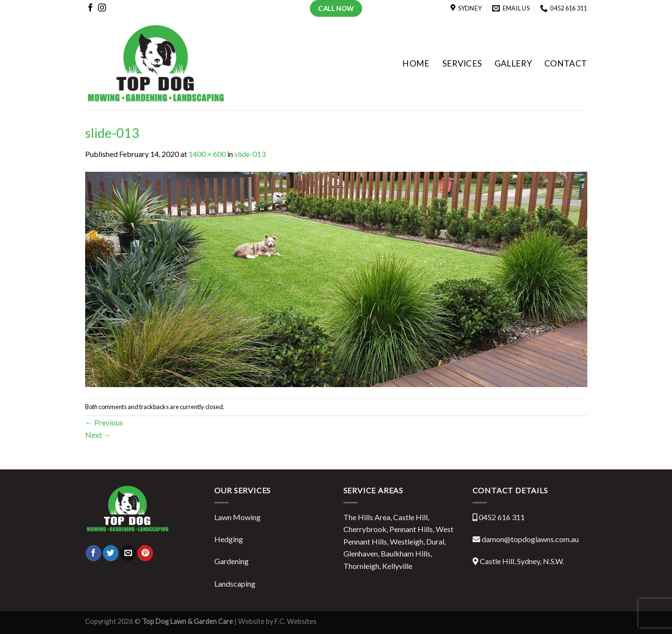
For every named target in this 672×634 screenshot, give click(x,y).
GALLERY (513, 63)
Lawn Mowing (237, 517)
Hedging (229, 539)
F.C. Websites (295, 621)
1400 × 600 (207, 154)
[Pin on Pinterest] (145, 553)
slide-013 (250, 154)
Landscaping (235, 584)
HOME (416, 63)
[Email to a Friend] (128, 553)
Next (98, 435)
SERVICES (462, 63)
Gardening (231, 561)
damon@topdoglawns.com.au (530, 539)
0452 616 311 (502, 517)
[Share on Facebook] (94, 553)
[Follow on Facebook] (91, 9)
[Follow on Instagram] (102, 9)
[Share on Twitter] (111, 553)
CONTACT (566, 63)
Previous (104, 422)
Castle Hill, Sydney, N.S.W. (522, 561)
